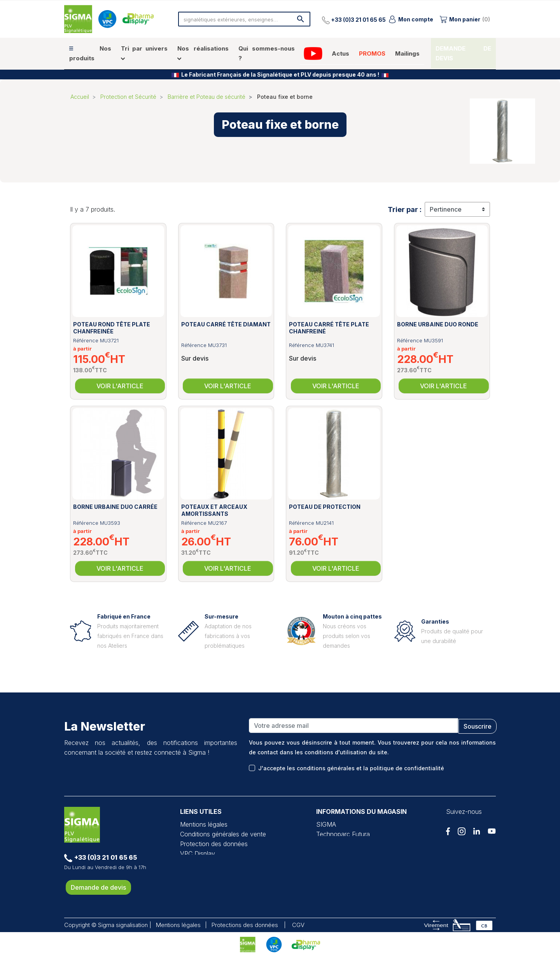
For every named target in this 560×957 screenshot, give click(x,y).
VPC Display (198, 854)
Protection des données (214, 844)
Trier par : (405, 209)
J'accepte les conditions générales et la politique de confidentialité (351, 768)
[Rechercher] (244, 19)
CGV (298, 925)
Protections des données (245, 925)
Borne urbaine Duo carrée (115, 507)
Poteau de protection (325, 507)
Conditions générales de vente (223, 834)
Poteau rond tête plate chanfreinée (112, 328)
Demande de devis (98, 887)
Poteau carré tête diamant (226, 324)
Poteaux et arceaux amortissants (214, 510)
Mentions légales (204, 824)
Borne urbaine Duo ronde (438, 324)
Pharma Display (202, 863)
